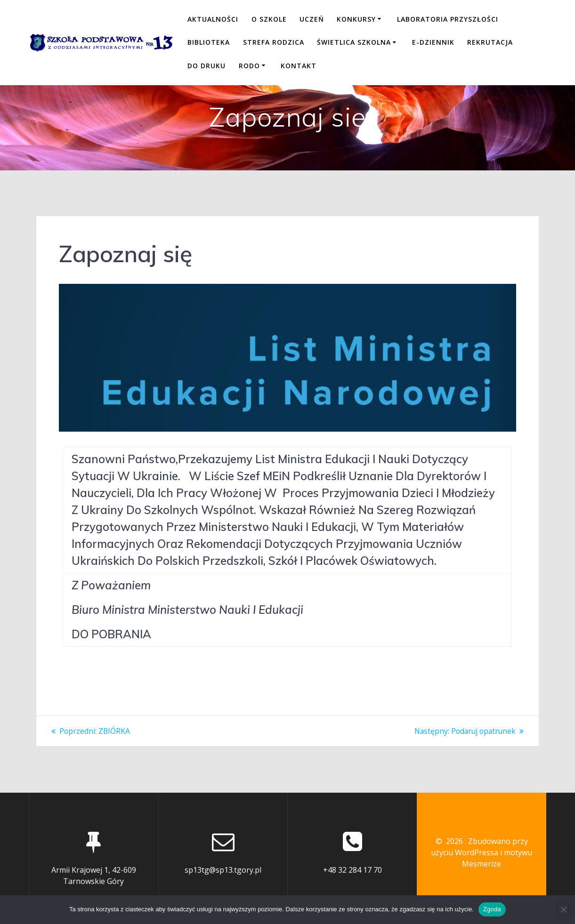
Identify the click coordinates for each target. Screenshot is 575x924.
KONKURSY (356, 19)
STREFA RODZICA (274, 42)
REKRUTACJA (490, 42)
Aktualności (213, 19)
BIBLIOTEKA (209, 42)
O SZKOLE (269, 19)
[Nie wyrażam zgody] (563, 909)
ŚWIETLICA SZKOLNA (354, 42)
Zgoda (492, 909)
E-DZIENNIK (433, 42)
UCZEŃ (312, 19)
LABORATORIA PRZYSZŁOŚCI (448, 19)
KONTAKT (299, 66)
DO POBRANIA (111, 634)
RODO (249, 66)
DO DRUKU (207, 66)
